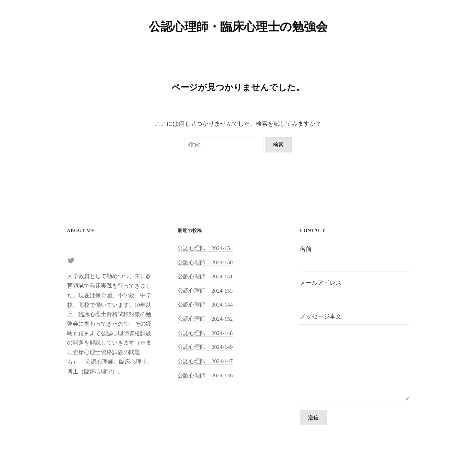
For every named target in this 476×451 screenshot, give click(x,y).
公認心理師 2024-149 (205, 347)
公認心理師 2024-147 (205, 361)
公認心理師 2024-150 (205, 262)
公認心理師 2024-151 (205, 277)
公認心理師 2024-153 (205, 291)
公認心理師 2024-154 (205, 248)
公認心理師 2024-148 (205, 333)
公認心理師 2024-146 (205, 375)
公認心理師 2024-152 (205, 319)
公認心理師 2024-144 (205, 305)
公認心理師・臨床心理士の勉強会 (238, 27)
